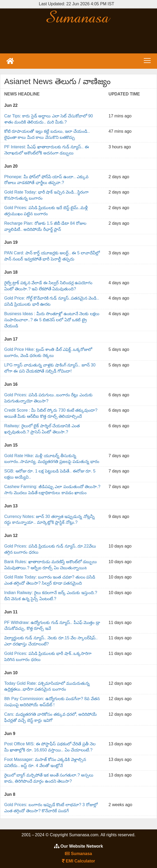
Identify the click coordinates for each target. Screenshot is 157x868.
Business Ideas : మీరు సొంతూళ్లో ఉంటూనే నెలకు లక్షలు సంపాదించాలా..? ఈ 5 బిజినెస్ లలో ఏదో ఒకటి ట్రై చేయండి (52, 320)
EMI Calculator (79, 861)
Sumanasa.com (78, 16)
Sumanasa (78, 854)
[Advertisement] (78, 39)
